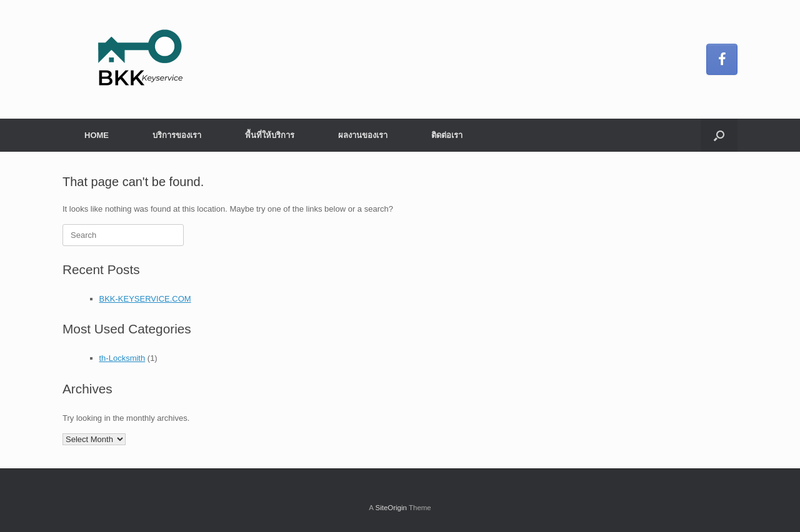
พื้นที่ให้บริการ (270, 135)
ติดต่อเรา (447, 135)
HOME (97, 135)
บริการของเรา (177, 135)
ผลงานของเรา (363, 135)
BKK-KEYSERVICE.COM (145, 299)
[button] (719, 135)
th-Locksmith (122, 358)
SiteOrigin (391, 508)
